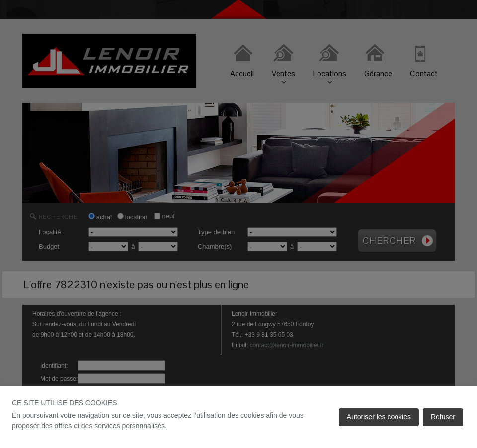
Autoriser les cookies (379, 417)
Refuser (443, 417)
